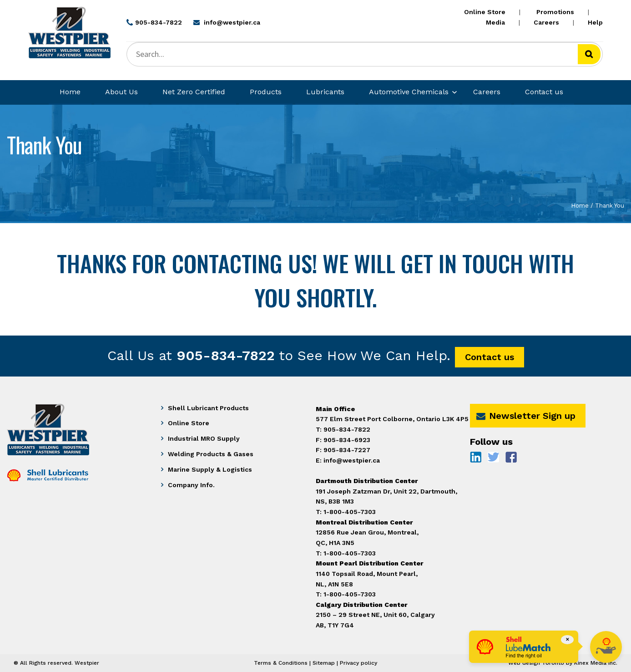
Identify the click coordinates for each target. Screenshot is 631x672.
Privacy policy (358, 663)
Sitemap (324, 663)
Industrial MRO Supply (204, 438)
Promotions (555, 12)
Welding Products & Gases (211, 454)
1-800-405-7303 (350, 594)
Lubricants (325, 92)
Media (495, 22)
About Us (121, 92)
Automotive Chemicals (409, 92)
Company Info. (191, 485)
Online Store (485, 12)
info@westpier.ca (352, 460)
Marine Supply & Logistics (210, 469)
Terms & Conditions (281, 663)
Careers (546, 22)
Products (266, 92)
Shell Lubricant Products (208, 408)
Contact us (544, 92)
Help (595, 22)
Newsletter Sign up (526, 416)
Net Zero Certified (194, 92)
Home (70, 92)
